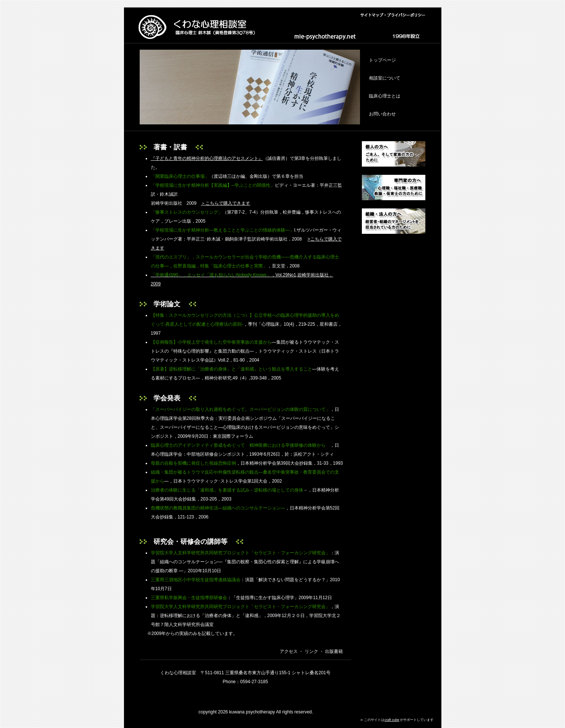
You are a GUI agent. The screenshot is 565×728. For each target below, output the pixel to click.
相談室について (385, 78)
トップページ (382, 60)
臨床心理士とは (385, 96)
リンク (311, 651)
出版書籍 (333, 651)
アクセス (289, 651)
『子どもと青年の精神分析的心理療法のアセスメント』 (207, 158)
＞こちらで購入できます (226, 203)
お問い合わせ (382, 114)
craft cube (392, 720)
